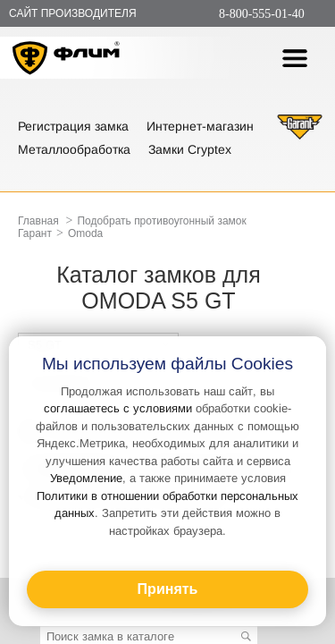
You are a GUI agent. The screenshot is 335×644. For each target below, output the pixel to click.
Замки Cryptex (190, 149)
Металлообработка (74, 149)
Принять (168, 589)
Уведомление (86, 478)
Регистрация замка (73, 126)
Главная (38, 221)
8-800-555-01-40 (262, 14)
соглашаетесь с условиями (118, 408)
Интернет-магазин (200, 126)
